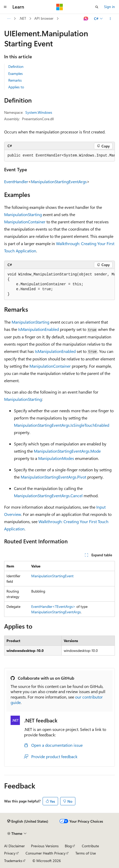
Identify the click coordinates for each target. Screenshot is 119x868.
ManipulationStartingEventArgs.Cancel (48, 496)
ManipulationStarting (23, 214)
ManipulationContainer (25, 222)
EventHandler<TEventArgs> (53, 606)
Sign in (109, 7)
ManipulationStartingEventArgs (59, 182)
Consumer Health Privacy (46, 853)
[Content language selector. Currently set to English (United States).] (28, 821)
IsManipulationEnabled (38, 329)
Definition (16, 66)
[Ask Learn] (86, 19)
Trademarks (13, 861)
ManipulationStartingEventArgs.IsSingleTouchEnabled (62, 425)
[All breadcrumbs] (9, 19)
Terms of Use (86, 853)
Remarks (15, 80)
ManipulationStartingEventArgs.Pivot (53, 477)
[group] (60, 156)
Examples (15, 73)
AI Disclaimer (14, 846)
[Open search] (97, 7)
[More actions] (110, 19)
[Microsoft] (60, 7)
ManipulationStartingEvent (52, 576)
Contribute (90, 846)
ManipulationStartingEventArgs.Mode (67, 451)
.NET (23, 18)
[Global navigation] (5, 7)
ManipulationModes (56, 458)
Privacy (10, 853)
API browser (44, 18)
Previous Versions (45, 846)
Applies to (16, 87)
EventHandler (16, 182)
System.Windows (39, 112)
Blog (68, 846)
